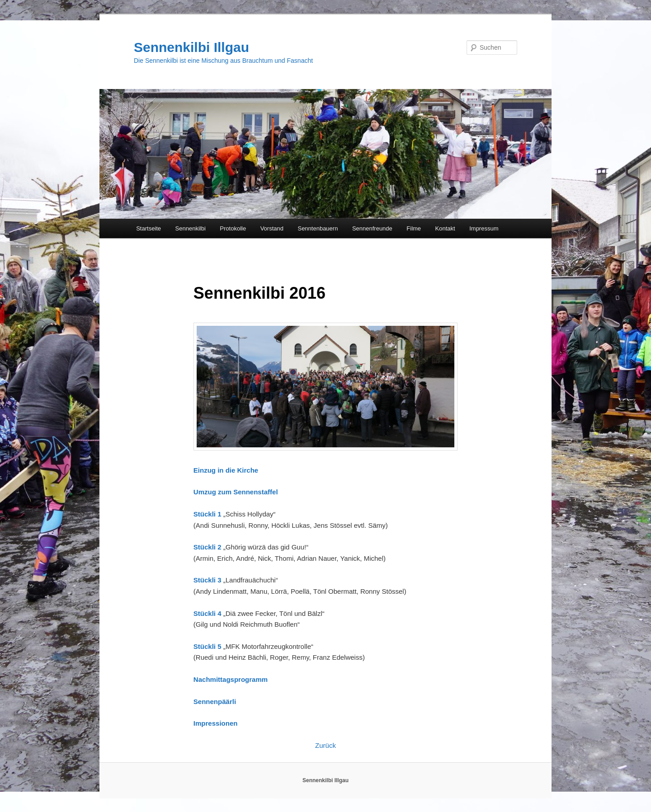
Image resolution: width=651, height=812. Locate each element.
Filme (414, 228)
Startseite (149, 228)
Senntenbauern (318, 228)
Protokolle (233, 228)
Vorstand (272, 228)
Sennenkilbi (191, 228)
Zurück (325, 745)
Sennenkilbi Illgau (191, 47)
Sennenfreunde (372, 228)
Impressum (484, 228)
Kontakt (445, 228)
